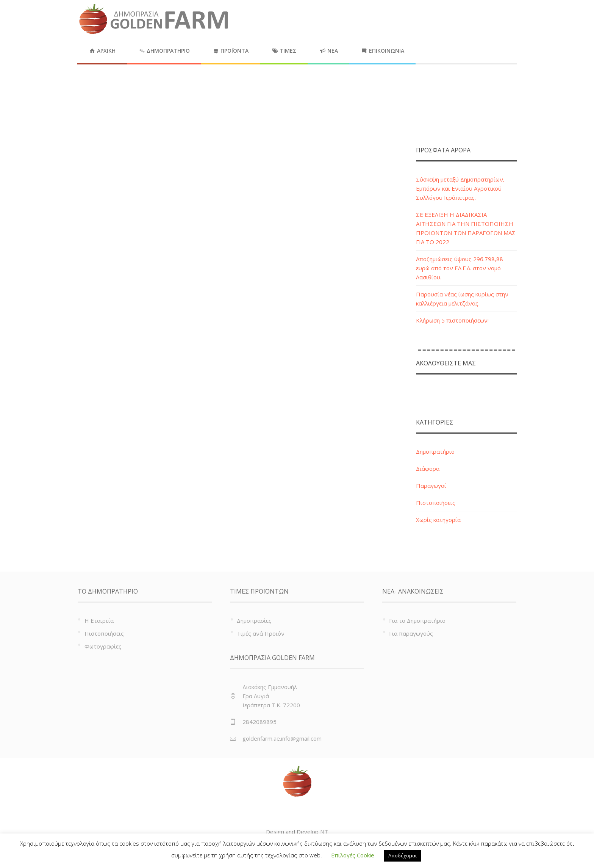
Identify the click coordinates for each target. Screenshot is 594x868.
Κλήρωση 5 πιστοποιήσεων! (452, 320)
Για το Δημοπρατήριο (417, 620)
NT (324, 832)
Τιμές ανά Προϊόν (261, 633)
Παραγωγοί (431, 486)
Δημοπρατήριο (435, 451)
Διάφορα (428, 468)
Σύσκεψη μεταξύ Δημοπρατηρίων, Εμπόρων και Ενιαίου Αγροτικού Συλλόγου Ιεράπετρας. (460, 188)
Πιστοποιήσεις (436, 503)
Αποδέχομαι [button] (403, 855)
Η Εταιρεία (99, 620)
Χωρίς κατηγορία (438, 520)
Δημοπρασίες (254, 620)
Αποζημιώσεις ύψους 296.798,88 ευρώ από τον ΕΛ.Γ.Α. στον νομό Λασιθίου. (460, 268)
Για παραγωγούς (411, 633)
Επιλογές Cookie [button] (353, 855)
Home (478, 107)
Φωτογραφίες (103, 646)
